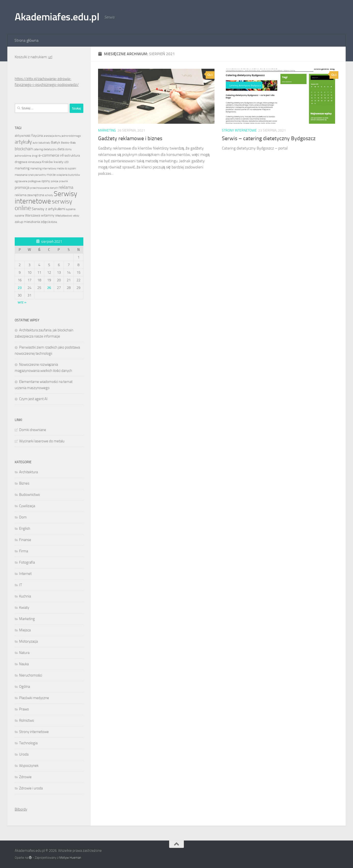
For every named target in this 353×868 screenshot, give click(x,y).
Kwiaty (24, 608)
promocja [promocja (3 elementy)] (22, 188)
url (50, 57)
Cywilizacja (27, 506)
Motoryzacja (28, 641)
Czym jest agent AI (33, 399)
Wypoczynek (29, 766)
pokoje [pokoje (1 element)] (55, 181)
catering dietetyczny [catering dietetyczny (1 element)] (45, 149)
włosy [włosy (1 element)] (76, 216)
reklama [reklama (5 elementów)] (66, 187)
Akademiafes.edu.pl (57, 17)
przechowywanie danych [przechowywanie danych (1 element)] (44, 188)
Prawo (24, 709)
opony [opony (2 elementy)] (46, 181)
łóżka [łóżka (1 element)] (54, 222)
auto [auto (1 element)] (35, 143)
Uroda (24, 754)
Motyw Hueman (70, 858)
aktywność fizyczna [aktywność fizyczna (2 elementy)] (29, 136)
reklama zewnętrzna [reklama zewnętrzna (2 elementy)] (29, 195)
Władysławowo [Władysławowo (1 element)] (64, 216)
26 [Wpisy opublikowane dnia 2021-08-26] (49, 288)
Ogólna (25, 687)
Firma (24, 551)
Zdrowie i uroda (31, 788)
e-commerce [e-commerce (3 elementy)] (49, 155)
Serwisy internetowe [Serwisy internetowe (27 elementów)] (46, 197)
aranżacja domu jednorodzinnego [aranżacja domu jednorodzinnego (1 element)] (62, 136)
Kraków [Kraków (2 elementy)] (47, 162)
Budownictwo (30, 495)
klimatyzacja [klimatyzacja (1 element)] (35, 162)
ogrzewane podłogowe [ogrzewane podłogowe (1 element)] (28, 181)
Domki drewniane (33, 430)
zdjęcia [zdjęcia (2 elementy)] (46, 222)
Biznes (24, 483)
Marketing (107, 130)
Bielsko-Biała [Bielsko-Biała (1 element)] (68, 143)
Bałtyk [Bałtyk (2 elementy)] (56, 142)
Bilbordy (21, 809)
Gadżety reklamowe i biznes (130, 138)
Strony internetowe (239, 130)
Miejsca (25, 630)
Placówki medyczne (34, 698)
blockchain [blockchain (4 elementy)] (24, 149)
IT (21, 585)
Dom (23, 517)
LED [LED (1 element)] (66, 162)
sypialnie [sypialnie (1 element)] (19, 216)
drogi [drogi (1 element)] (35, 156)
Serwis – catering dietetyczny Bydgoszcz (269, 138)
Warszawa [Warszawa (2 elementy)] (33, 215)
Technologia (28, 743)
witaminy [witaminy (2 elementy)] (48, 215)
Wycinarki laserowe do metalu (42, 441)
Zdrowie (25, 777)
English (25, 529)
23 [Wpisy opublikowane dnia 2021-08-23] (20, 288)
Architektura (28, 472)
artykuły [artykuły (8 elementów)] (23, 142)
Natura (24, 653)
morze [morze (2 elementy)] (51, 175)
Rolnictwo (27, 720)
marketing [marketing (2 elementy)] (22, 168)
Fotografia (27, 562)
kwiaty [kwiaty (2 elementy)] (59, 162)
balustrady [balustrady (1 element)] (44, 143)
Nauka (24, 664)
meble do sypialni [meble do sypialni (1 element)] (66, 169)
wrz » (22, 302)
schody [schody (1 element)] (49, 195)
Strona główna (26, 40)
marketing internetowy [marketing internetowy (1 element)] (43, 169)
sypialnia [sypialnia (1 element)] (71, 209)
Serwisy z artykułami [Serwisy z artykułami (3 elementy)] (48, 209)
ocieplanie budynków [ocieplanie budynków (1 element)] (68, 175)
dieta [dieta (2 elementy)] (61, 149)
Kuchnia (25, 596)
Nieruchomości (31, 675)
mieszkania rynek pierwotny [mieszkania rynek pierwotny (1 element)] (30, 175)
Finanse (25, 540)
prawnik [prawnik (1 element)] (63, 181)
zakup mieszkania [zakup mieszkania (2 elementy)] (27, 222)
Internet (25, 574)
